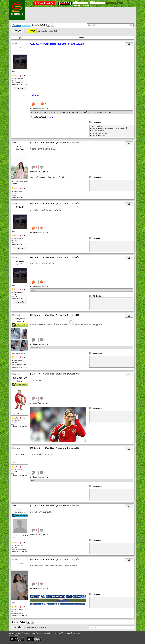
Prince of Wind (48, 112)
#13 (20, 47)
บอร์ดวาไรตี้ (53, 31)
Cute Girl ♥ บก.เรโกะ (98, 131)
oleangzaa (20, 261)
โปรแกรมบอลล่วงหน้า (43, 633)
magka (33, 290)
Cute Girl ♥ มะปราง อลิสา (100, 133)
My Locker (95, 122)
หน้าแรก (12, 633)
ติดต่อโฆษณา (75, 633)
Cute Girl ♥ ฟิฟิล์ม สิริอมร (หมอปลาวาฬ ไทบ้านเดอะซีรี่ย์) (110, 128)
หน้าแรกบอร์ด (42, 31)
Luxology (99, 112)
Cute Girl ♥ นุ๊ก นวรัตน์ (99, 136)
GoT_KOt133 (58, 112)
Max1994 (75, 112)
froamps (20, 563)
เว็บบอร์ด (55, 633)
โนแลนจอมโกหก (84, 112)
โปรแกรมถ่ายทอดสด (28, 633)
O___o (93, 112)
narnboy (38, 348)
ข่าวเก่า (18, 633)
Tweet (51, 117)
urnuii (69, 112)
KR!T (65, 112)
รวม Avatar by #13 (98, 126)
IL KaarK (40, 112)
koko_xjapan (20, 319)
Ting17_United (107, 112)
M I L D (34, 112)
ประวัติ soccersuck (64, 633)
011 (20, 452)
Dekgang (20, 509)
